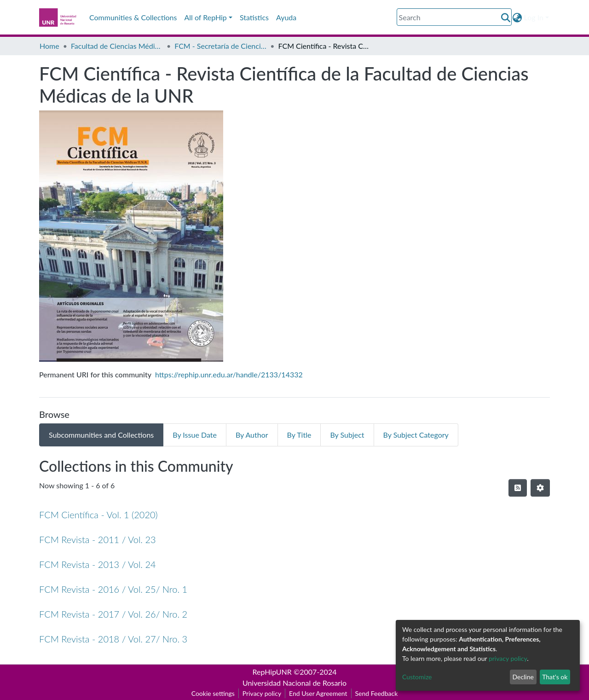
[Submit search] (506, 17)
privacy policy (508, 658)
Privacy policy (262, 693)
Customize (417, 677)
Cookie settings (213, 693)
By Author (252, 435)
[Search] (454, 17)
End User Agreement (318, 693)
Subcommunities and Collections (101, 435)
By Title (299, 435)
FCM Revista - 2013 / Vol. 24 (98, 564)
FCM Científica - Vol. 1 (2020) (98, 515)
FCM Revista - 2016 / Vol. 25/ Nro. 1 (113, 589)
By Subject (347, 435)
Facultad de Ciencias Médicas (117, 46)
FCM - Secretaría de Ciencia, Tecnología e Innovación (220, 46)
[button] (517, 17)
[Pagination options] (540, 488)
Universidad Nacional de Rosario (294, 683)
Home (49, 46)
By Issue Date (195, 435)
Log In (534, 17)
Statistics (254, 17)
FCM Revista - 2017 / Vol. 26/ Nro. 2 (113, 614)
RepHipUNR (272, 672)
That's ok (555, 677)
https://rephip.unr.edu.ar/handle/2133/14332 (229, 374)
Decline (523, 677)
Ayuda (286, 17)
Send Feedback (377, 693)
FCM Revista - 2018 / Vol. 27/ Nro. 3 (113, 639)
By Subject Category (416, 435)
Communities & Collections (133, 17)
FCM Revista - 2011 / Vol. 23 (98, 539)
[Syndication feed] (518, 488)
